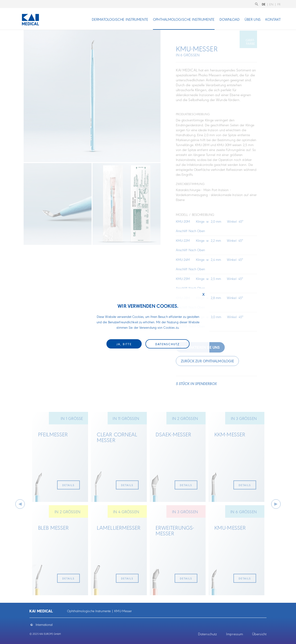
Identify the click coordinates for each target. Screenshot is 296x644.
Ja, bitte (124, 344)
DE (264, 4)
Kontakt (273, 19)
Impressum (235, 634)
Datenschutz (207, 634)
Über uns (253, 19)
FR (279, 4)
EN (271, 4)
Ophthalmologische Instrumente (184, 19)
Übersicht (259, 634)
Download (230, 19)
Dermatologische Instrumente (120, 19)
